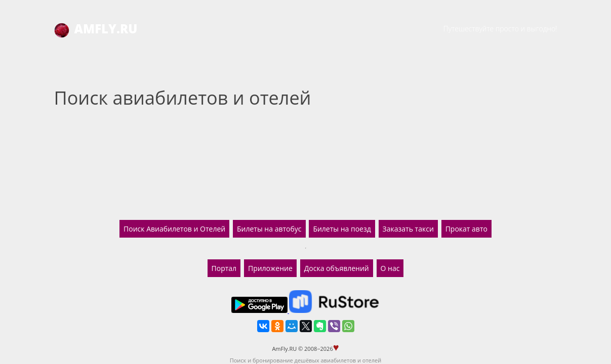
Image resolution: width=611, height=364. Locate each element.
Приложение (270, 268)
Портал (224, 268)
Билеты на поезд (342, 229)
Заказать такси (408, 229)
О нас (390, 268)
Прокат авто (466, 229)
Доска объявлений (337, 268)
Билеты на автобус (269, 229)
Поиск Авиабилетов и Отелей (174, 229)
